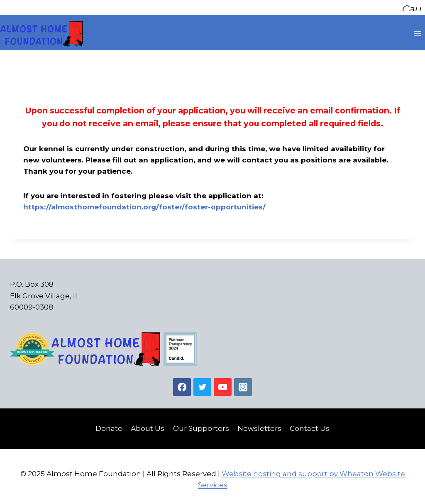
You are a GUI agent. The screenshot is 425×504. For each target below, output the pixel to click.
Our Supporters (201, 425)
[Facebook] (182, 384)
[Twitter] (202, 384)
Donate (109, 425)
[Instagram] (243, 384)
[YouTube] (223, 384)
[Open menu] (417, 31)
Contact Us (310, 425)
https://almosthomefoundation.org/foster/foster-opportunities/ (144, 204)
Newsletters (259, 425)
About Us (148, 425)
